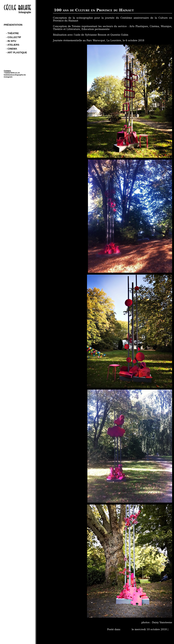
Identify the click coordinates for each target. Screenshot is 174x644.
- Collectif (14, 37)
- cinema (12, 49)
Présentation (13, 25)
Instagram (8, 77)
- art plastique (16, 52)
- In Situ (11, 41)
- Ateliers (13, 45)
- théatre (12, 33)
